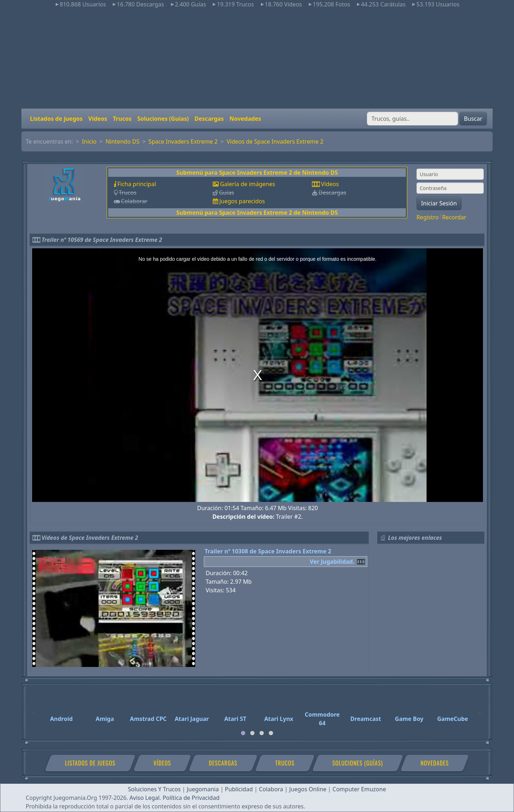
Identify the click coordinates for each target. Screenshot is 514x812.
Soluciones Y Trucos (155, 789)
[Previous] (34, 710)
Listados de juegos (56, 119)
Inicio (89, 141)
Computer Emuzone (359, 789)
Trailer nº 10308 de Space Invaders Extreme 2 (268, 551)
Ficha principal (137, 184)
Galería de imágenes (247, 184)
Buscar (473, 119)
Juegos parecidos (242, 201)
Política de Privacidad (191, 798)
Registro (428, 217)
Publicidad (239, 789)
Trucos (122, 119)
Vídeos (98, 119)
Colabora (271, 789)
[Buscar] (412, 119)
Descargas (209, 119)
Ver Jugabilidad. (332, 562)
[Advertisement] (257, 59)
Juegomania (203, 789)
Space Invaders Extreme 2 (183, 141)
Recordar (454, 217)
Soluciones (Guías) (163, 119)
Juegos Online (308, 789)
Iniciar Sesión (439, 203)
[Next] (480, 710)
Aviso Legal (145, 798)
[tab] (243, 733)
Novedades (245, 119)
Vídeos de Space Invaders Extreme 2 (275, 141)
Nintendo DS (123, 141)
